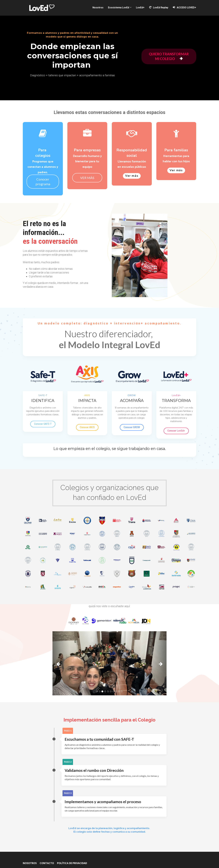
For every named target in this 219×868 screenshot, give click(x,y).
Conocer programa (43, 182)
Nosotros (98, 8)
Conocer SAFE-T (43, 424)
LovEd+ (140, 8)
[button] (61, 663)
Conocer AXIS (87, 427)
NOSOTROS (30, 863)
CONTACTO (47, 863)
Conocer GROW (132, 427)
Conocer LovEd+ (176, 431)
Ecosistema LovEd (119, 8)
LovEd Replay (159, 8)
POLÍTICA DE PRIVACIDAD (72, 863)
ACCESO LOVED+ (184, 8)
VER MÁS (87, 178)
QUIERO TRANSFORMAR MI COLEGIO (169, 56)
